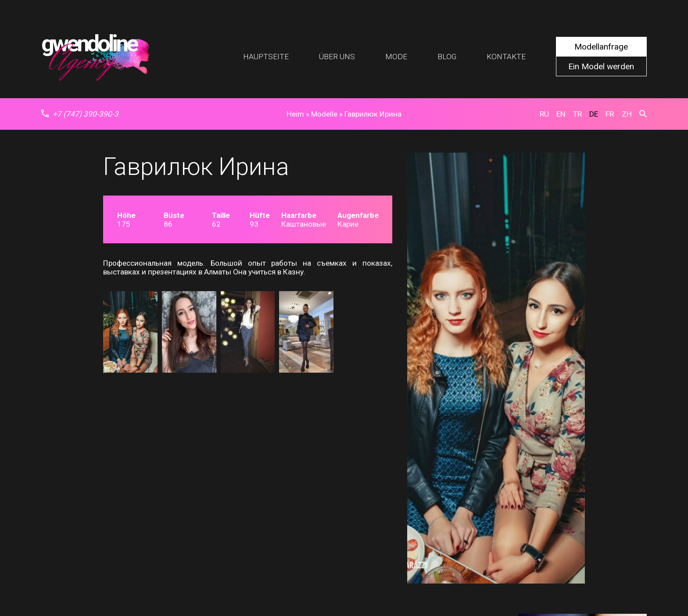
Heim (295, 114)
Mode (396, 57)
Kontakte (506, 57)
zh (627, 114)
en (561, 114)
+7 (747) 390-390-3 (80, 114)
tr (577, 114)
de (594, 114)
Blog (447, 57)
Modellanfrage (601, 47)
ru (544, 114)
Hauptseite (266, 57)
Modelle (324, 114)
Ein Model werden (601, 66)
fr (610, 114)
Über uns (337, 57)
